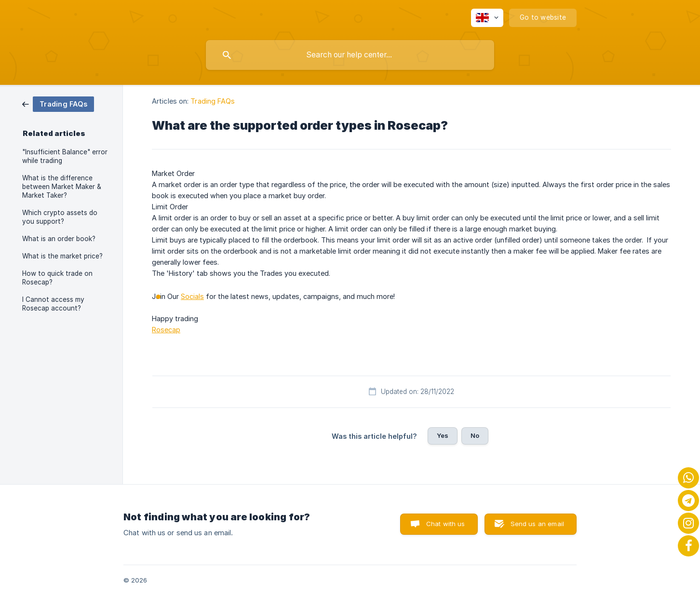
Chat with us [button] (446, 524)
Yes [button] (443, 435)
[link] (58, 103)
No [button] (475, 435)
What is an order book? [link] (59, 239)
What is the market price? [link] (62, 256)
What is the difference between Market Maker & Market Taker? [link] (62, 187)
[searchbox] (350, 55)
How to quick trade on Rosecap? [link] (57, 278)
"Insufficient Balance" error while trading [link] (65, 156)
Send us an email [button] (537, 524)
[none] (487, 18)
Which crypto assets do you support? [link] (60, 217)
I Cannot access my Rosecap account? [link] (53, 304)
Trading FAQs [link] (213, 101)
